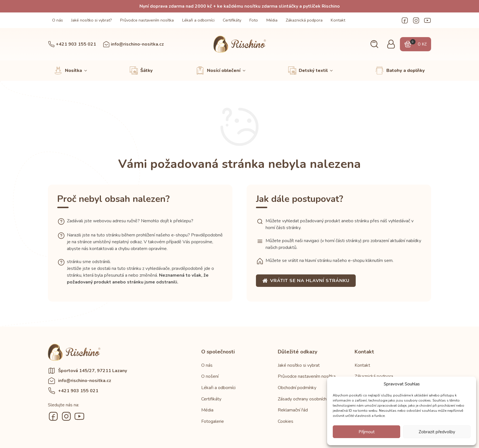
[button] (374, 44)
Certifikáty (232, 20)
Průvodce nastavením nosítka (147, 20)
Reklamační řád (293, 410)
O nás (58, 20)
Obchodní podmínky (297, 388)
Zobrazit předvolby (437, 432)
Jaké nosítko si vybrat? (92, 20)
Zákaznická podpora (304, 20)
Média (272, 20)
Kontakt (338, 20)
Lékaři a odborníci (198, 20)
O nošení (210, 376)
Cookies (286, 421)
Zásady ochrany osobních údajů (308, 399)
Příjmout (367, 432)
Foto (254, 20)
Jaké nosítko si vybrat (299, 365)
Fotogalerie (213, 421)
